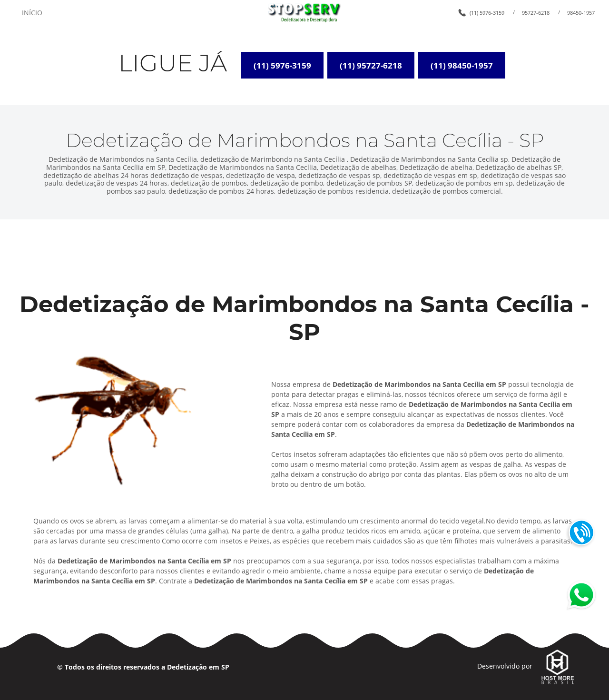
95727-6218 (536, 13)
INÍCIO (32, 13)
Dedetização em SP (198, 667)
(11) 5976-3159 (487, 13)
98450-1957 (581, 13)
